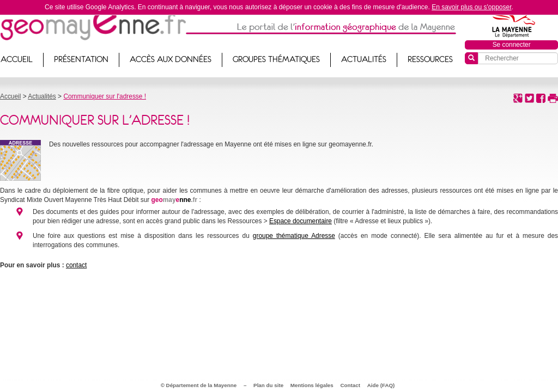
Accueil (10, 96)
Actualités (364, 59)
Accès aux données (171, 59)
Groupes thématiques (276, 59)
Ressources (430, 59)
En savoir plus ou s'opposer (471, 7)
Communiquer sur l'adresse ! (105, 96)
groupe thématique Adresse (294, 236)
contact (76, 265)
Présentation (81, 59)
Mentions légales (312, 385)
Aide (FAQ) (381, 385)
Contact (350, 385)
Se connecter (512, 45)
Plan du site (268, 385)
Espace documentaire (301, 221)
